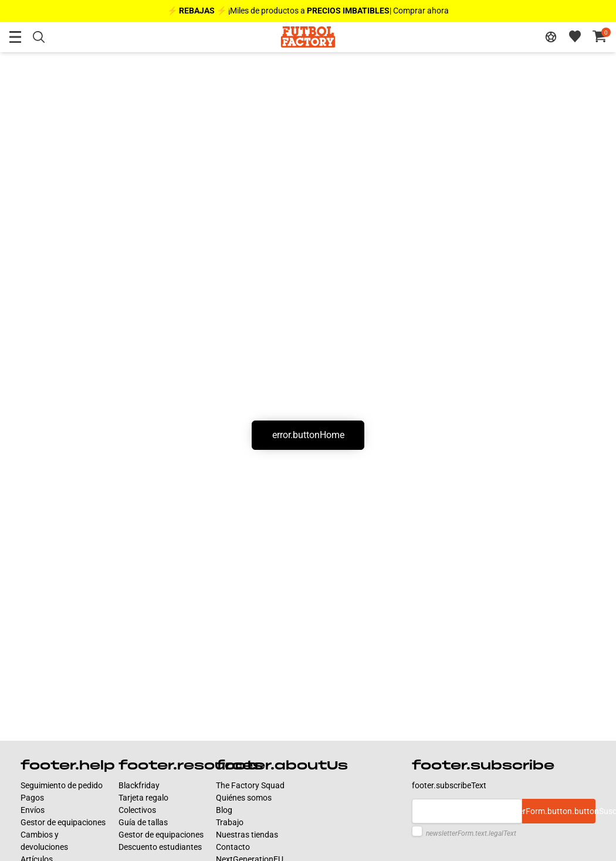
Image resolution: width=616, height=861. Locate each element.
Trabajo (230, 822)
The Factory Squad (250, 785)
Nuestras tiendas (247, 835)
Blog (224, 810)
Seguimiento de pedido (62, 785)
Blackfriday (139, 785)
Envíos (33, 810)
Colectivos (137, 810)
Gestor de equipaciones (63, 822)
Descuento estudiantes (160, 847)
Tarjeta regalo (143, 798)
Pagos (32, 798)
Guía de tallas (143, 822)
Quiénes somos (244, 798)
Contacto (233, 847)
